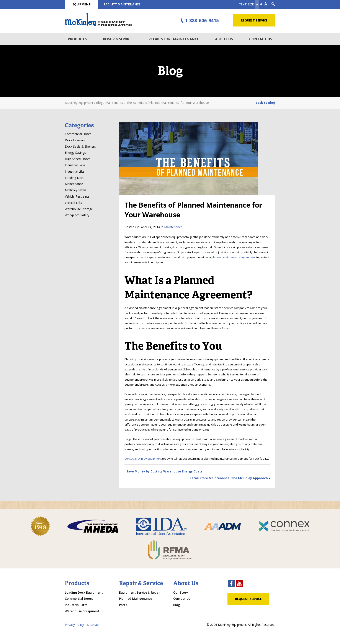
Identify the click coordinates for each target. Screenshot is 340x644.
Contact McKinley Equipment (143, 459)
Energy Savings (75, 153)
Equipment (82, 4)
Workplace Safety (77, 215)
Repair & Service (118, 39)
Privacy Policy (74, 625)
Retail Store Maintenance (174, 39)
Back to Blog (265, 103)
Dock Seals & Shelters (80, 146)
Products (77, 39)
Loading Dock (75, 178)
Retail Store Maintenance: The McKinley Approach (229, 478)
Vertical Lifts (73, 203)
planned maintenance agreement (234, 257)
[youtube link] (239, 584)
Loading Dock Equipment (84, 592)
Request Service (254, 20)
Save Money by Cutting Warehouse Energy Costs (164, 471)
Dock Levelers (75, 140)
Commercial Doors (78, 134)
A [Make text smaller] (257, 4)
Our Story (181, 592)
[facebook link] (231, 584)
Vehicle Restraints (77, 196)
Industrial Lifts (75, 171)
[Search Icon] (273, 4)
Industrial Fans (75, 165)
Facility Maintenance (122, 4)
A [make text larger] (266, 4)
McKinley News (76, 190)
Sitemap (93, 625)
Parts (123, 605)
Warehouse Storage (79, 209)
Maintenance (173, 227)
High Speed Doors (78, 159)
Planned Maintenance (136, 599)
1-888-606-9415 (199, 21)
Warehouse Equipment (82, 611)
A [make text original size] (261, 4)
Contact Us (261, 39)
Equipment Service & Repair (140, 592)
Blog (177, 605)
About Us (224, 39)
